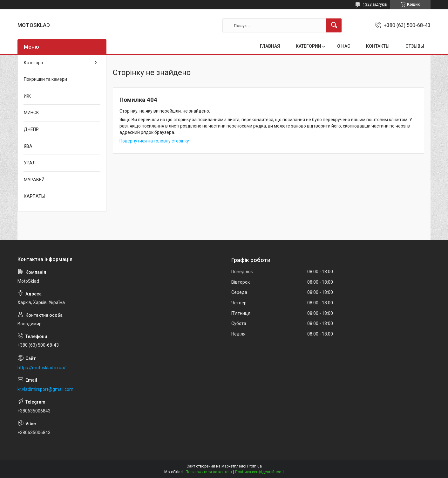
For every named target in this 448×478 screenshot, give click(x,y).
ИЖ (27, 96)
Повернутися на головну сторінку (154, 141)
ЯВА (28, 146)
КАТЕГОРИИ (309, 46)
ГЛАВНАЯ (270, 46)
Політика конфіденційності (259, 472)
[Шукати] (334, 25)
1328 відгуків (375, 4)
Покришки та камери (45, 79)
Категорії (33, 63)
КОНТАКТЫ (378, 46)
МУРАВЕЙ (34, 180)
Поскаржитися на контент (209, 472)
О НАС (344, 46)
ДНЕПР (31, 129)
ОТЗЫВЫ (415, 46)
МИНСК (31, 113)
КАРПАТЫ (34, 196)
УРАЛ (30, 163)
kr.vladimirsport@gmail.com (45, 389)
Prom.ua (255, 466)
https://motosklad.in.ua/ (42, 368)
